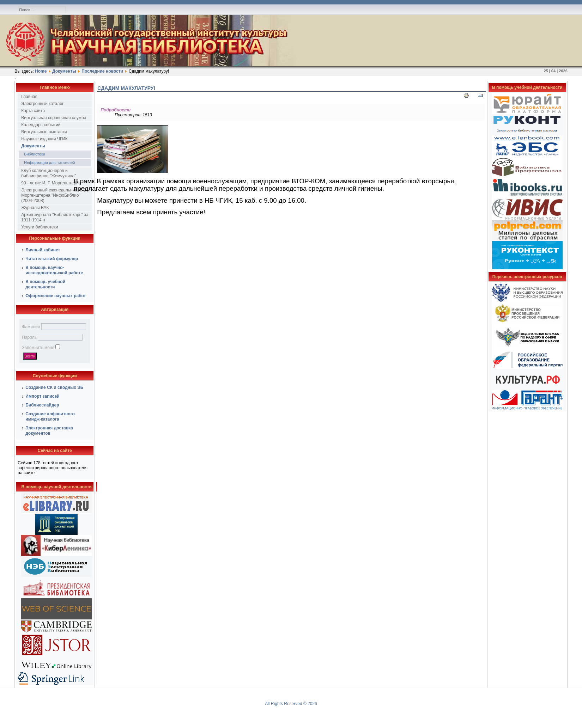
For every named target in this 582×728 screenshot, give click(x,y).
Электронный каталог (42, 104)
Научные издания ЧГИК (44, 139)
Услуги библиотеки (40, 227)
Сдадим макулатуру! (126, 88)
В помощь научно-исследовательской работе (54, 270)
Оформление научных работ (56, 296)
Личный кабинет (43, 250)
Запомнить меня (38, 348)
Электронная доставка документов (49, 431)
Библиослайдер (42, 405)
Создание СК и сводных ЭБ (54, 387)
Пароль (29, 337)
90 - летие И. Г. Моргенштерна (51, 183)
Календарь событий (41, 125)
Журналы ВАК (35, 208)
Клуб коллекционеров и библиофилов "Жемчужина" (48, 173)
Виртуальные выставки (44, 132)
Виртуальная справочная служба (54, 118)
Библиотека (35, 154)
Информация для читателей (49, 163)
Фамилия (31, 327)
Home (41, 71)
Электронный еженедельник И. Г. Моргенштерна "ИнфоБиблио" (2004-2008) (54, 195)
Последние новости (102, 71)
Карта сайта (33, 111)
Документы (64, 71)
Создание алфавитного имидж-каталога (50, 417)
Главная (29, 97)
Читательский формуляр (52, 259)
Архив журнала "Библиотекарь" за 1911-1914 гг (55, 217)
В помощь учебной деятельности (45, 284)
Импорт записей (42, 396)
